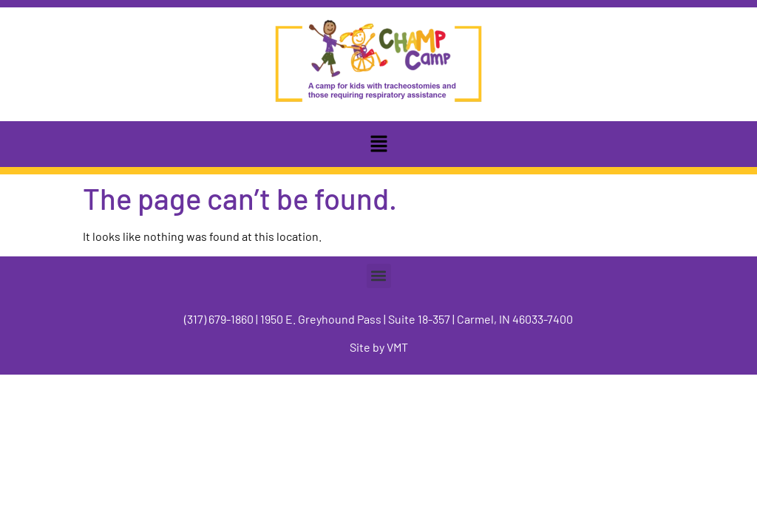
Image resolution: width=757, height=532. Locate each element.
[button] (378, 144)
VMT (397, 347)
